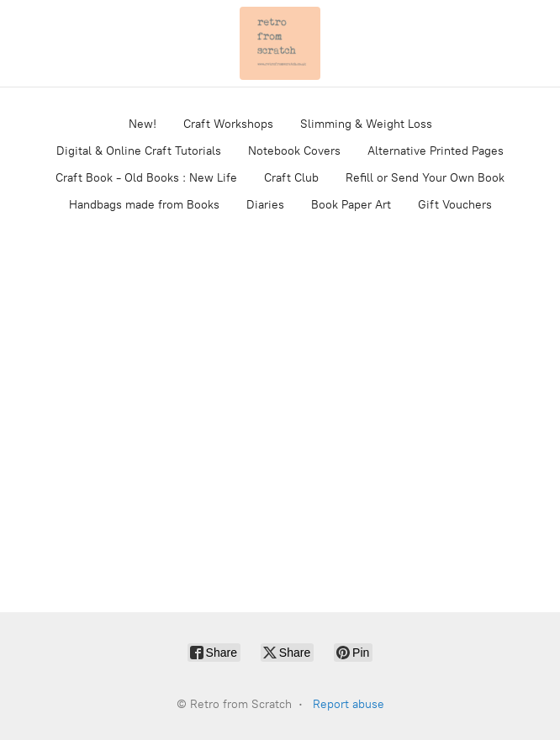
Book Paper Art (351, 205)
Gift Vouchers (455, 205)
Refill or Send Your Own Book (425, 178)
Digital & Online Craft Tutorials (139, 151)
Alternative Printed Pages (436, 151)
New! (143, 124)
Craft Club (291, 178)
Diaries (265, 205)
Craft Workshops (228, 124)
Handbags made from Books (144, 205)
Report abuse (349, 704)
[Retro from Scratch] (280, 43)
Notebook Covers (294, 151)
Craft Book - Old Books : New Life (146, 178)
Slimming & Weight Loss (366, 124)
